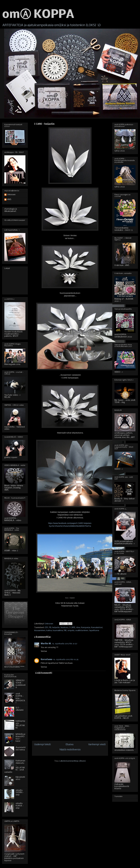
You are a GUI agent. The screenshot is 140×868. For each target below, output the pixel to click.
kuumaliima (58, 631)
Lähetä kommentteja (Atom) (73, 761)
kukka (49, 631)
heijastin (56, 628)
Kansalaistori (97, 628)
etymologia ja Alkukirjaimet (11, 210)
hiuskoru (64, 628)
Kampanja (86, 628)
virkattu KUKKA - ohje (20, 806)
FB (50, 628)
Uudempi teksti (43, 745)
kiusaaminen (40, 631)
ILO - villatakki (20, 709)
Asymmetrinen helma (21, 749)
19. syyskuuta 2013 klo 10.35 (66, 660)
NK (65, 631)
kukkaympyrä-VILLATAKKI (20, 724)
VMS (9, 200)
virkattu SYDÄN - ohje (20, 793)
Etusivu (70, 745)
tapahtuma (94, 631)
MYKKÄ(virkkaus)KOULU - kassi (21, 738)
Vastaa (44, 651)
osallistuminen (82, 631)
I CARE (72, 628)
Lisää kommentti (44, 673)
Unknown (11, 195)
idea (78, 628)
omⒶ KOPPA (38, 15)
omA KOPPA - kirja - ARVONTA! (20, 698)
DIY (46, 628)
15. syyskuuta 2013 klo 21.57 (65, 644)
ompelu (71, 631)
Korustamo (47, 660)
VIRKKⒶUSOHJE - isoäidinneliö (21, 684)
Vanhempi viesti (97, 745)
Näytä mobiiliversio (70, 750)
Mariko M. (46, 644)
